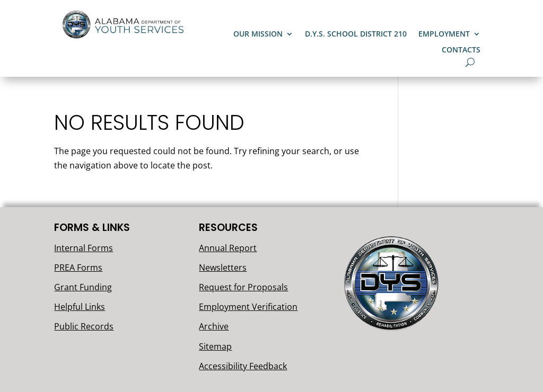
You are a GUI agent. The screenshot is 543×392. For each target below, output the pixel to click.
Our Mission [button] (258, 34)
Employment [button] (444, 34)
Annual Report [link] (228, 248)
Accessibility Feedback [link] (243, 366)
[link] (125, 38)
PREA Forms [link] (78, 268)
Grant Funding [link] (83, 287)
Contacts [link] (461, 50)
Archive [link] (214, 326)
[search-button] (470, 62)
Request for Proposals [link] (243, 287)
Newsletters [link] (223, 268)
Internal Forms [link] (84, 248)
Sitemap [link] (215, 346)
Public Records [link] (84, 326)
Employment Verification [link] (248, 307)
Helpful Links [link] (80, 307)
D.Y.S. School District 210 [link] (356, 34)
